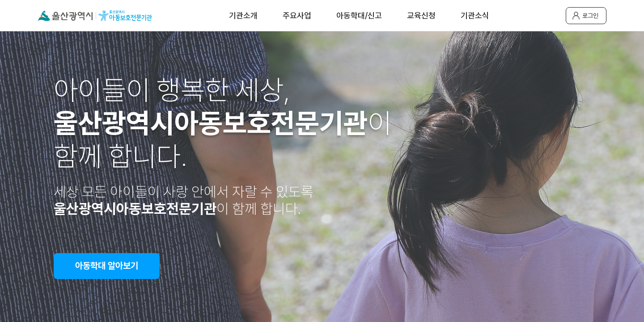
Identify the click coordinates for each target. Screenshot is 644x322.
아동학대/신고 (359, 15)
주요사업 (297, 15)
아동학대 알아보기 (107, 266)
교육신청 (421, 15)
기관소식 (475, 15)
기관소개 (243, 15)
